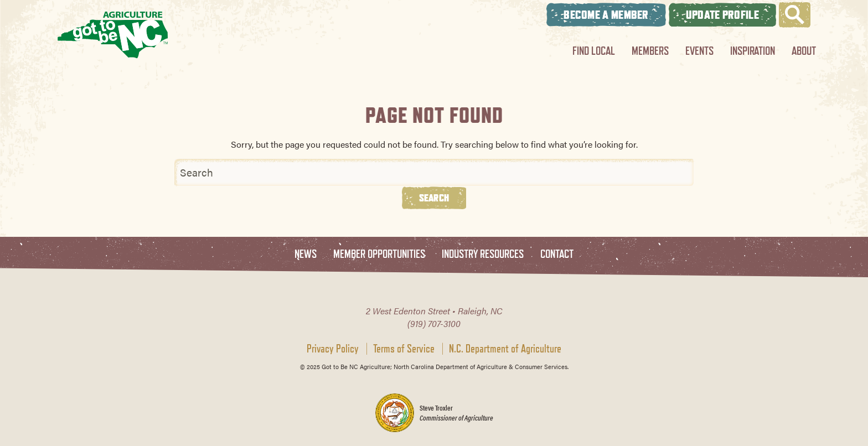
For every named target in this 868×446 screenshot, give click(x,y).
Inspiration (753, 51)
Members (650, 51)
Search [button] (434, 198)
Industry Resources (483, 254)
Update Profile (722, 15)
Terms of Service (404, 349)
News (306, 254)
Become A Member (606, 15)
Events (699, 51)
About (804, 51)
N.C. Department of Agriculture (505, 349)
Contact (557, 254)
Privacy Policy (333, 349)
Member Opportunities (379, 254)
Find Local (594, 51)
